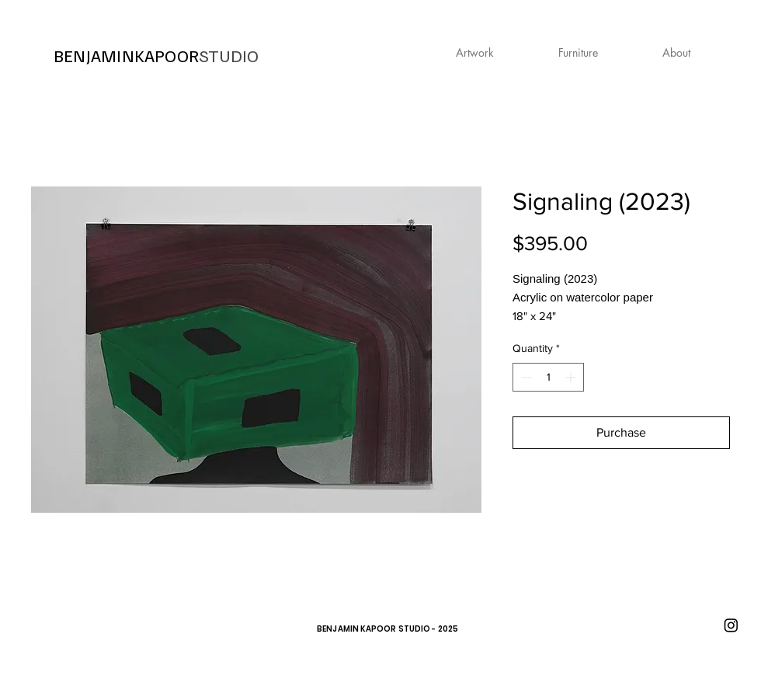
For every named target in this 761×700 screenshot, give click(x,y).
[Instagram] (731, 625)
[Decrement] (525, 377)
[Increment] (572, 377)
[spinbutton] (548, 377)
